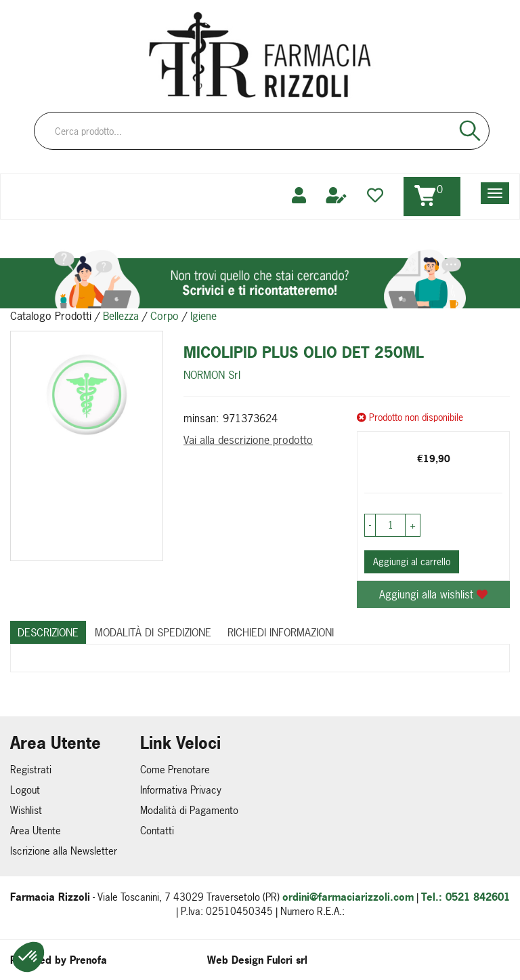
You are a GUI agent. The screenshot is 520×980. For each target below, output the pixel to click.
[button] (28, 957)
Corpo (165, 316)
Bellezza (121, 316)
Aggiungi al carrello (412, 562)
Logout (25, 790)
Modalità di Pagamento (189, 810)
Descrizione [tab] (48, 632)
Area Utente (36, 831)
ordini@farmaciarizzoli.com (348, 897)
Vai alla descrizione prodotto (248, 440)
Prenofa (88, 960)
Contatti (157, 831)
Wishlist (26, 810)
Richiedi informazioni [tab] (281, 632)
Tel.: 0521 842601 (465, 897)
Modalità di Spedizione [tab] (153, 632)
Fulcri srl (287, 960)
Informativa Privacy (181, 790)
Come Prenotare (175, 770)
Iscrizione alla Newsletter (64, 851)
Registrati (31, 770)
